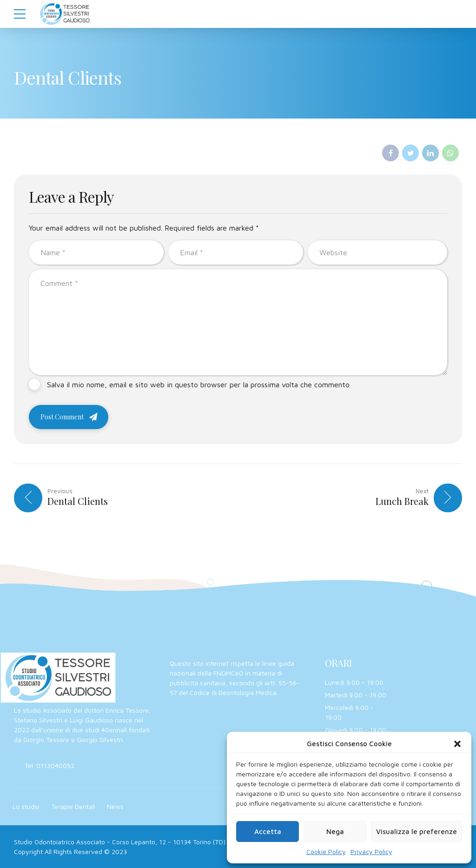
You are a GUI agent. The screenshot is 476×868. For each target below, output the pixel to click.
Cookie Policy (326, 851)
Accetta (268, 832)
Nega (335, 832)
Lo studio (26, 806)
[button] (457, 744)
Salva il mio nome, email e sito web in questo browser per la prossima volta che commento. (199, 384)
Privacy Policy (371, 851)
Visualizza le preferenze (416, 832)
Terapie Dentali (73, 806)
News (115, 806)
